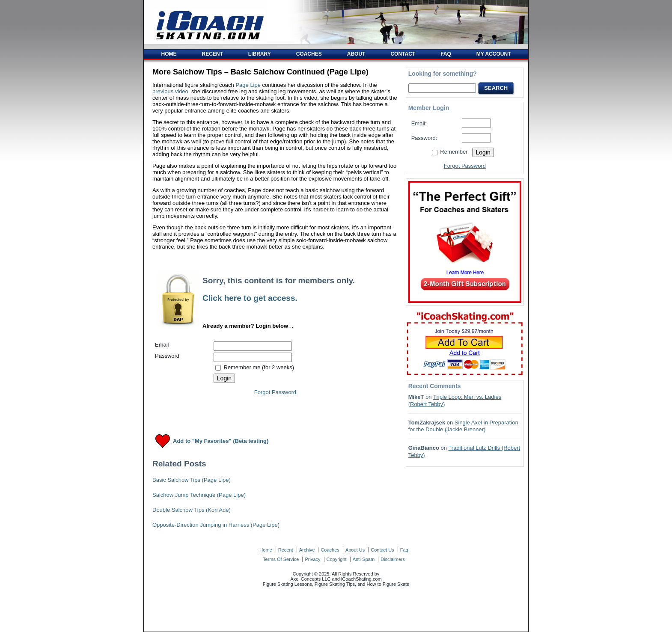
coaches (330, 550)
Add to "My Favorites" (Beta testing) (221, 441)
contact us (382, 550)
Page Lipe (248, 85)
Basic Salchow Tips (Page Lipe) (192, 480)
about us (355, 550)
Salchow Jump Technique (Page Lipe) (199, 495)
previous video (170, 91)
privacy (312, 559)
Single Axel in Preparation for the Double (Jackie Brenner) (463, 426)
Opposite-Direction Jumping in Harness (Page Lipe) (216, 525)
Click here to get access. (250, 298)
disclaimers (393, 559)
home (266, 550)
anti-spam (364, 559)
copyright (337, 559)
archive (307, 550)
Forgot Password (275, 392)
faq (404, 550)
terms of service (281, 559)
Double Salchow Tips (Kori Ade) (192, 510)
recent (286, 550)
